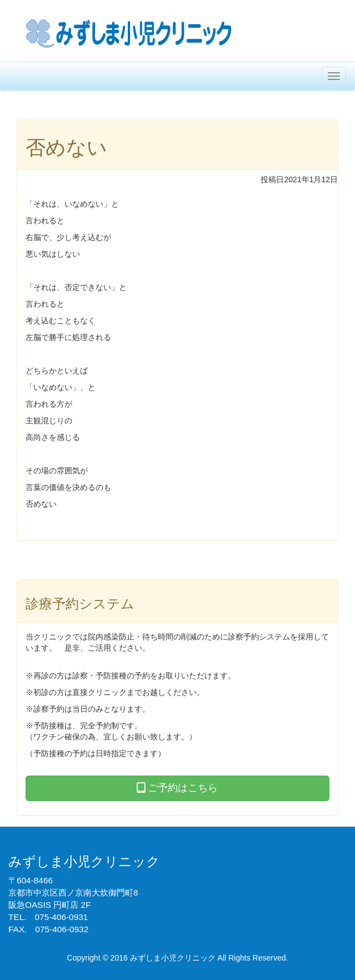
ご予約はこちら (177, 788)
